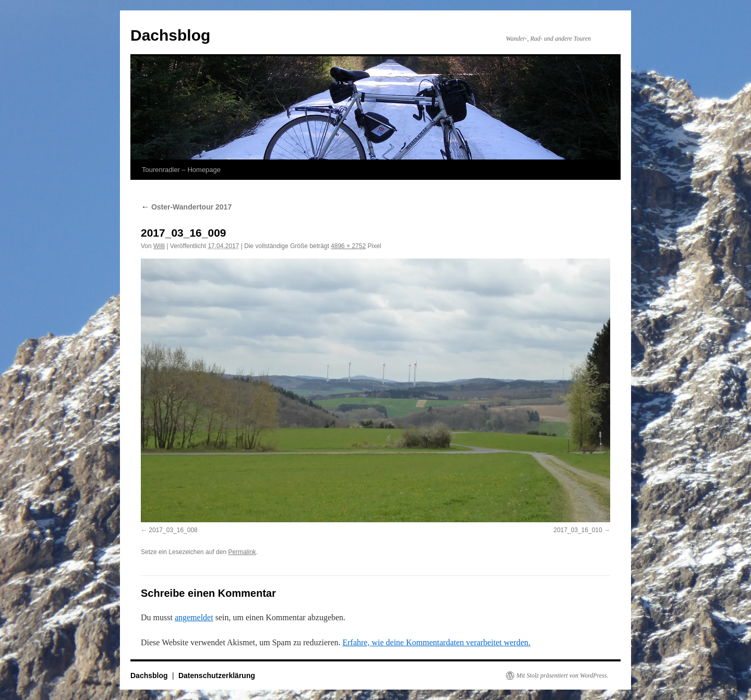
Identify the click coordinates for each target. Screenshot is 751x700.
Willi (159, 246)
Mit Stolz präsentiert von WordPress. (562, 676)
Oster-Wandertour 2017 (186, 207)
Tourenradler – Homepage (181, 170)
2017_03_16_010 (578, 530)
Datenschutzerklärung (217, 676)
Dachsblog (170, 35)
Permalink (242, 552)
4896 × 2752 (348, 246)
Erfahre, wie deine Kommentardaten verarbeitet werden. (437, 642)
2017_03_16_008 (173, 530)
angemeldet (194, 617)
